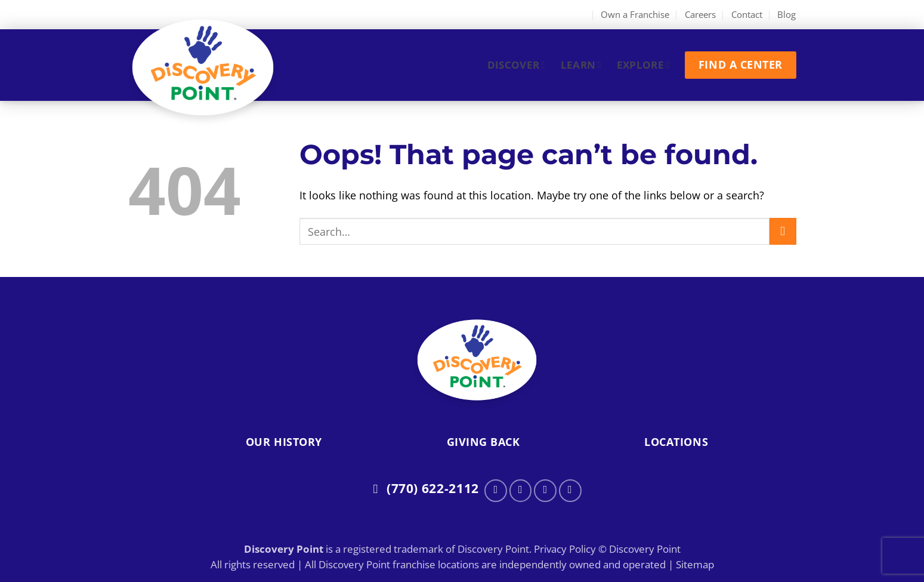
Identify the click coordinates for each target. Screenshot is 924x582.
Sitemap (695, 564)
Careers (700, 14)
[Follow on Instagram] (521, 491)
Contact (747, 14)
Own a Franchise (635, 14)
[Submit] (783, 231)
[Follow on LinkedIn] (570, 491)
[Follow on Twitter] (545, 491)
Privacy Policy (565, 549)
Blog (787, 14)
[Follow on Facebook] (496, 491)
